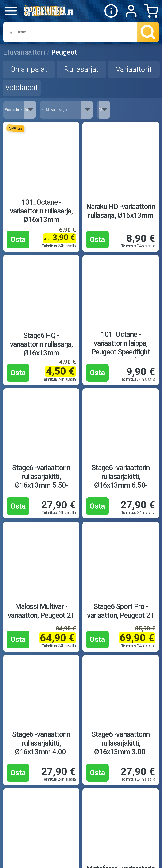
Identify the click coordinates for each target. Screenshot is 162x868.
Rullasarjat (81, 69)
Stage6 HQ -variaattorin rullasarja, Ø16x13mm (41, 344)
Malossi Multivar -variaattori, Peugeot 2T (41, 611)
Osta (18, 239)
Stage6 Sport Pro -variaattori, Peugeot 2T (121, 611)
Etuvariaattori (24, 52)
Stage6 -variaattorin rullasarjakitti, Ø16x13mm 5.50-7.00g (41, 481)
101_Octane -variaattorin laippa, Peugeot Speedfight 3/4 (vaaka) (121, 347)
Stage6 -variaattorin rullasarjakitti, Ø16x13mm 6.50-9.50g (121, 481)
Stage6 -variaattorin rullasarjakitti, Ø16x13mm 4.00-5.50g (41, 747)
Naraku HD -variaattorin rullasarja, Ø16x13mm (121, 211)
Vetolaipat (22, 88)
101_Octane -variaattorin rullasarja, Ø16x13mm (41, 211)
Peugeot (64, 52)
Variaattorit (134, 69)
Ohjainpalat (29, 69)
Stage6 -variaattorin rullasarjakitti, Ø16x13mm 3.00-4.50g (121, 747)
